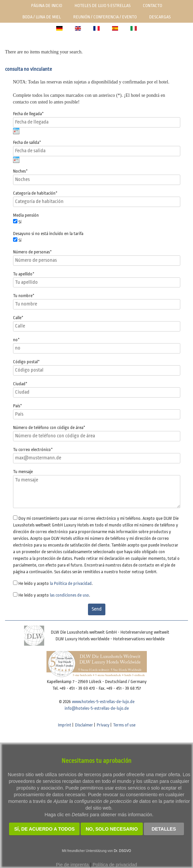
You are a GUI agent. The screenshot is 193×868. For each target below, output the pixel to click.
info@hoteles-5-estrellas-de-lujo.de (97, 708)
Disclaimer (84, 725)
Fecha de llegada (28, 114)
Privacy (103, 725)
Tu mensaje (23, 472)
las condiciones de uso (69, 595)
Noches (20, 171)
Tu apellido (24, 274)
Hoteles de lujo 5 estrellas (103, 6)
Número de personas (32, 252)
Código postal (26, 362)
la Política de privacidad (71, 583)
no (16, 340)
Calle (18, 318)
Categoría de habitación (35, 193)
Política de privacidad (115, 865)
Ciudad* (20, 384)
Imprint (65, 725)
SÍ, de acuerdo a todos (44, 829)
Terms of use (124, 725)
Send (97, 609)
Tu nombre (24, 296)
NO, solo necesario (112, 829)
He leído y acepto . (56, 583)
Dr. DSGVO (122, 851)
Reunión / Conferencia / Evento (105, 17)
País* (18, 406)
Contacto (153, 6)
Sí (20, 222)
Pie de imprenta (72, 865)
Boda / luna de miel (42, 17)
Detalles (164, 829)
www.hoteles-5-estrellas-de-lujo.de (103, 702)
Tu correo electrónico (33, 450)
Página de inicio (47, 6)
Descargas (160, 17)
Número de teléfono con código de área (49, 427)
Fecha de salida (27, 142)
